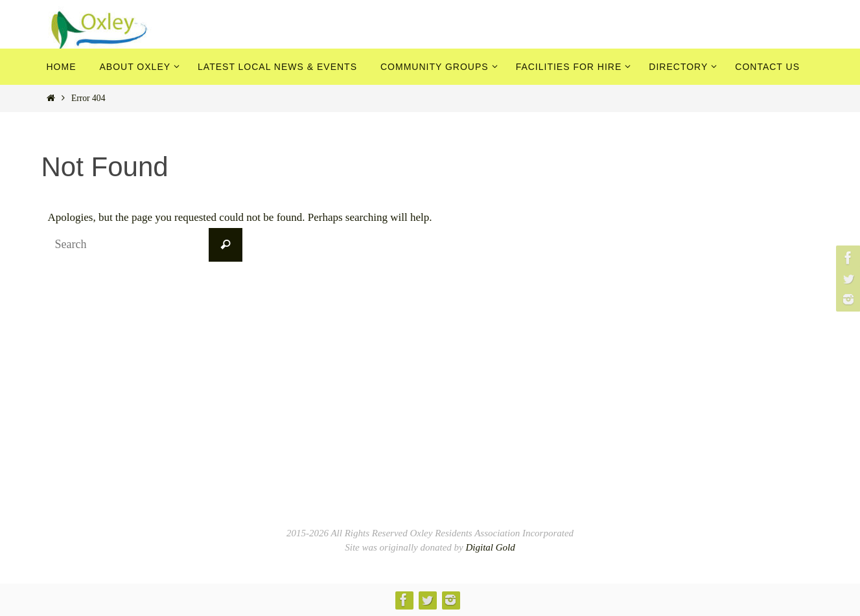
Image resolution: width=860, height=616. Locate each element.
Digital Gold (490, 547)
